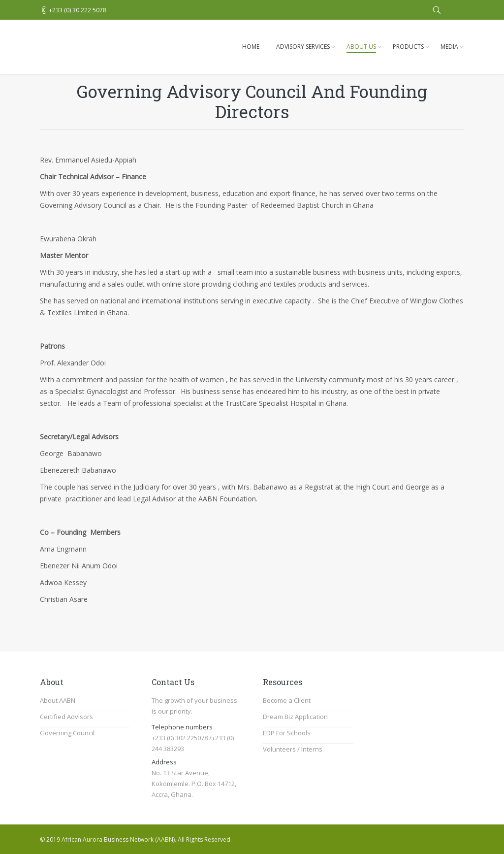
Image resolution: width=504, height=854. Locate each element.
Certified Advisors (66, 717)
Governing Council (67, 733)
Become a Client (287, 700)
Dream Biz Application (295, 717)
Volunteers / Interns (293, 749)
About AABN (58, 700)
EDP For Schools (287, 733)
